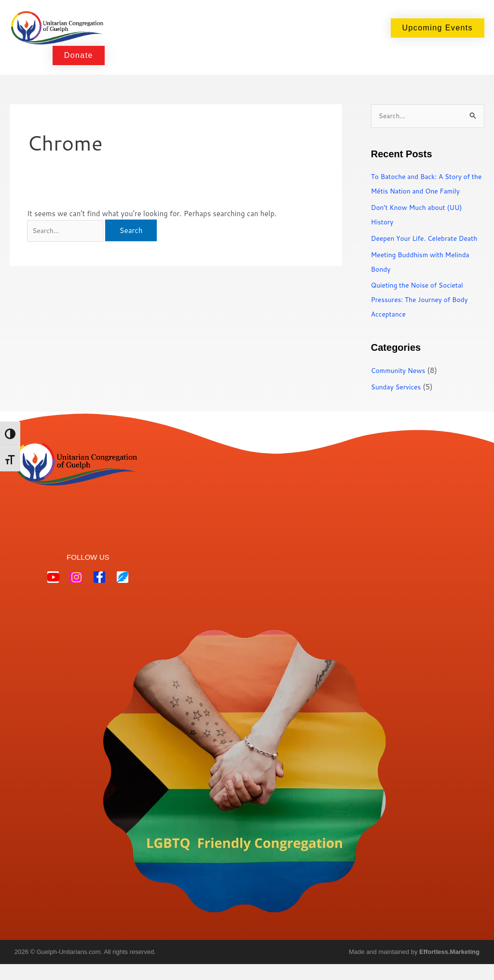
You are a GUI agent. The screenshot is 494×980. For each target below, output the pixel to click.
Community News (401, 386)
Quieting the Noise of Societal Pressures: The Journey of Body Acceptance (424, 315)
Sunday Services (398, 402)
